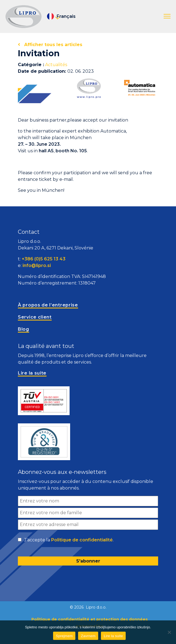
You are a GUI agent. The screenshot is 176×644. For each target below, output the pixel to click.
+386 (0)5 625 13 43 (44, 259)
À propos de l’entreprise (48, 305)
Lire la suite (113, 636)
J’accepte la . (69, 540)
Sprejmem (64, 636)
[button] (167, 16)
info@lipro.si (37, 265)
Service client (35, 317)
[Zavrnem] (169, 632)
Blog (24, 329)
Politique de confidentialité (82, 540)
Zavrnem (88, 636)
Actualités (56, 65)
